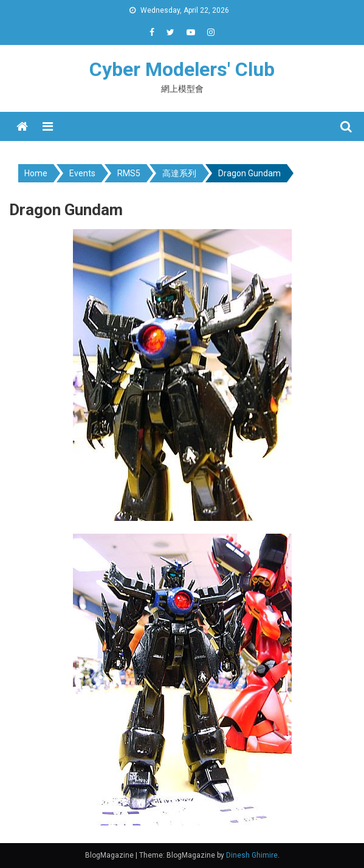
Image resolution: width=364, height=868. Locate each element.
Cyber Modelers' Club (182, 69)
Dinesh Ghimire (252, 855)
